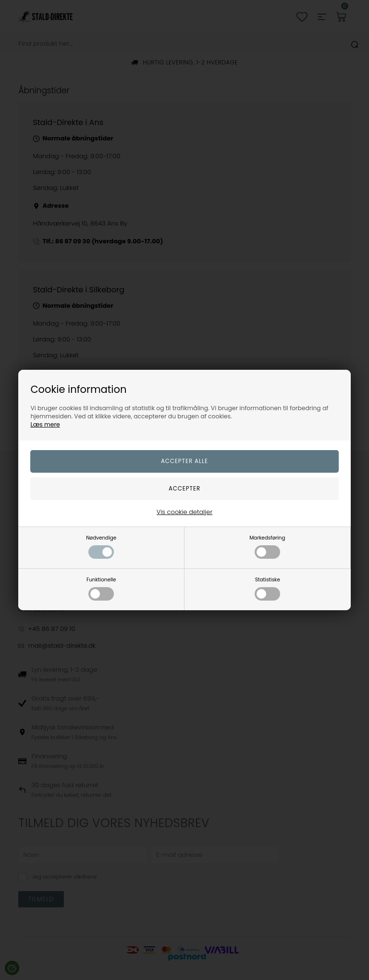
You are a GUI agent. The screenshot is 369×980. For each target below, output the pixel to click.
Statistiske (267, 588)
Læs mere (45, 424)
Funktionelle (101, 588)
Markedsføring (267, 547)
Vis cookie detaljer (184, 512)
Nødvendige (101, 547)
